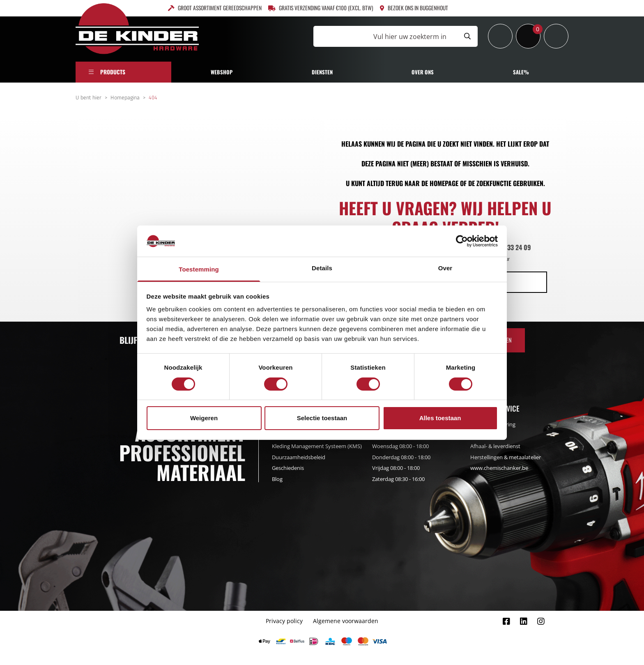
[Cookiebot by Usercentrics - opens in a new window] (462, 241)
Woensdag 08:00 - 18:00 (400, 446)
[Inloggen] (500, 36)
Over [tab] (445, 268)
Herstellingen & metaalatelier (506, 457)
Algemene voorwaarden (346, 621)
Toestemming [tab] (199, 269)
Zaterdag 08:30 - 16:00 (398, 479)
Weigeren (204, 418)
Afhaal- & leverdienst (495, 446)
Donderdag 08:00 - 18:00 (401, 457)
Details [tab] (322, 268)
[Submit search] (467, 36)
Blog (277, 479)
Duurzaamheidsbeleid (299, 457)
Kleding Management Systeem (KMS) (317, 446)
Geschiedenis (288, 468)
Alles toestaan (440, 418)
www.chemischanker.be (499, 468)
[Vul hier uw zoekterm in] (385, 36)
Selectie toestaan (322, 418)
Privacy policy (284, 621)
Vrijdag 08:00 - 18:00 (396, 468)
